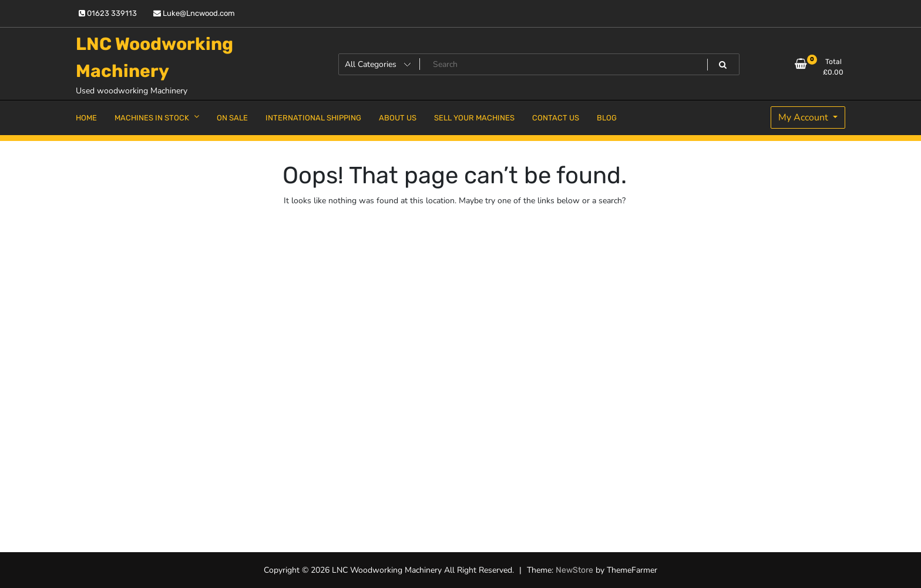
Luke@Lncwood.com (194, 13)
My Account (804, 117)
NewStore (574, 570)
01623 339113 (108, 13)
